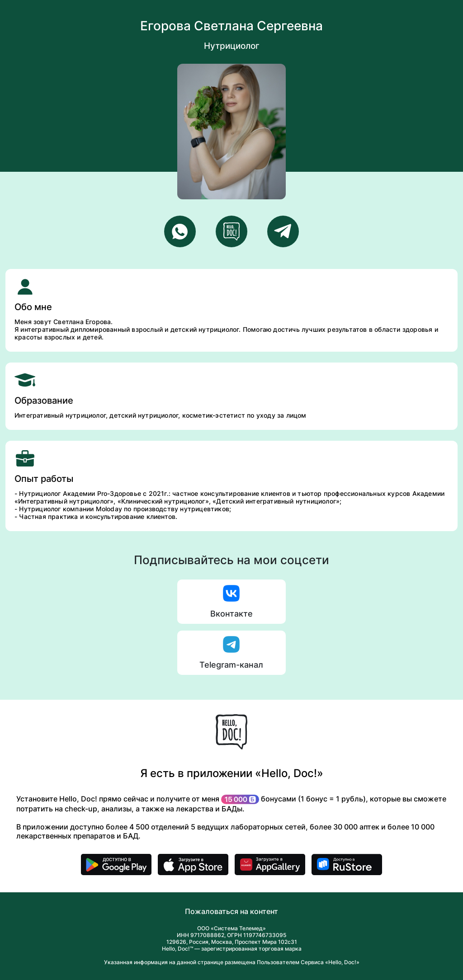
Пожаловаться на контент (231, 911)
